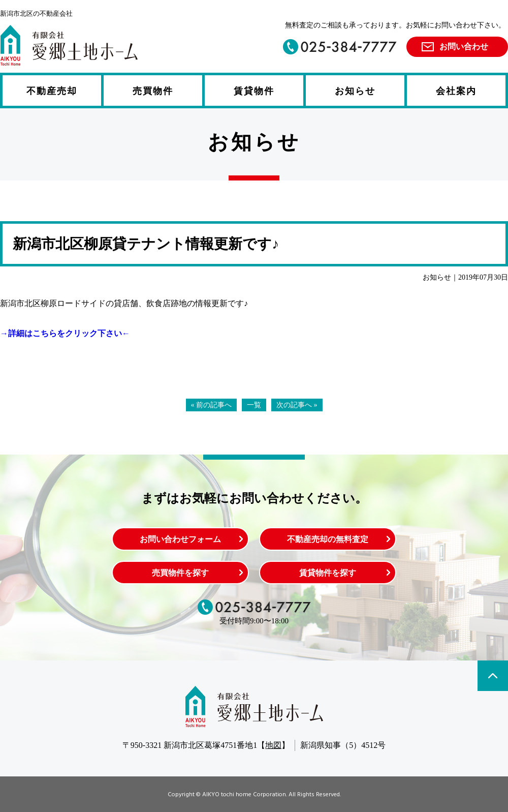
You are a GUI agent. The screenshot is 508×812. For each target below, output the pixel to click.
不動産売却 (52, 91)
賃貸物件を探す (328, 573)
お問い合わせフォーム (180, 539)
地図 (273, 745)
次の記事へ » (297, 405)
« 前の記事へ (212, 405)
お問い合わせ (464, 47)
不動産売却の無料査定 (328, 539)
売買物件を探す (180, 573)
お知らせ (355, 91)
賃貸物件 (254, 91)
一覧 (254, 405)
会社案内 (456, 91)
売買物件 (153, 91)
